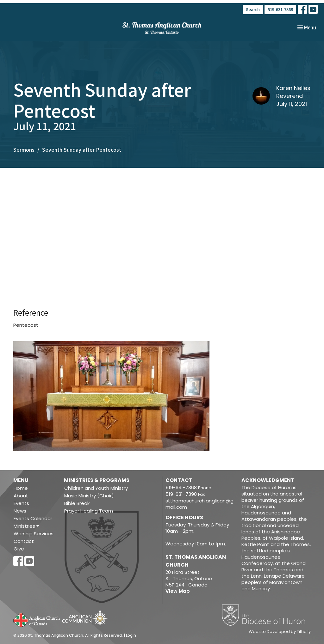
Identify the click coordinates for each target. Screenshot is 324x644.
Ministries (26, 526)
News (20, 511)
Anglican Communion (85, 618)
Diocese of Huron (266, 615)
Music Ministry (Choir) (89, 496)
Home (21, 488)
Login (131, 635)
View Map (178, 591)
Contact (24, 541)
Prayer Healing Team (89, 511)
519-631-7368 (280, 9)
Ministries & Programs (97, 480)
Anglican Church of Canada (37, 619)
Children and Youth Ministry (96, 488)
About (21, 496)
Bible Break (77, 503)
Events (21, 503)
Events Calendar (33, 518)
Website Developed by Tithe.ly (280, 632)
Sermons (24, 149)
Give (19, 549)
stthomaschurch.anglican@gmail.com (199, 504)
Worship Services (34, 534)
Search (253, 9)
